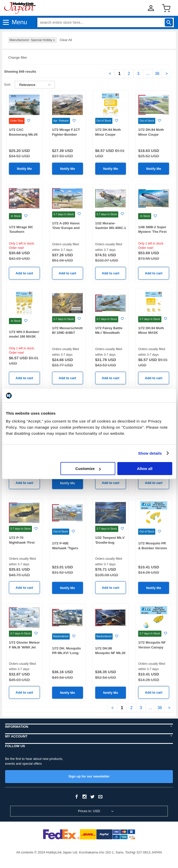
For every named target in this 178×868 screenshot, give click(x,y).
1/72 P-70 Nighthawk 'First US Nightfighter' (22, 542)
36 (157, 74)
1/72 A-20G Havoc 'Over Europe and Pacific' (66, 228)
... (148, 74)
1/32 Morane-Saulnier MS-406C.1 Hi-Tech (111, 228)
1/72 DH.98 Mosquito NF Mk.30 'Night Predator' (110, 653)
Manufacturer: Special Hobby (33, 40)
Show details (150, 453)
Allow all (145, 469)
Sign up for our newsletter (89, 776)
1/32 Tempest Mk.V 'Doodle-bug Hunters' (110, 542)
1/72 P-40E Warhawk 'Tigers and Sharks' (65, 548)
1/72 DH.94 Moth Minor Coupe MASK (108, 134)
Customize (88, 469)
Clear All (66, 40)
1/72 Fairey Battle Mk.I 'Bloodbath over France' (109, 333)
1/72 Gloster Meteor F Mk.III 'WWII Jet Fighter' (24, 647)
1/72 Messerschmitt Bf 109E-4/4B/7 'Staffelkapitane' (67, 333)
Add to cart (24, 273)
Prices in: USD (89, 811)
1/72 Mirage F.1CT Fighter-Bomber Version (66, 134)
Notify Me (24, 169)
